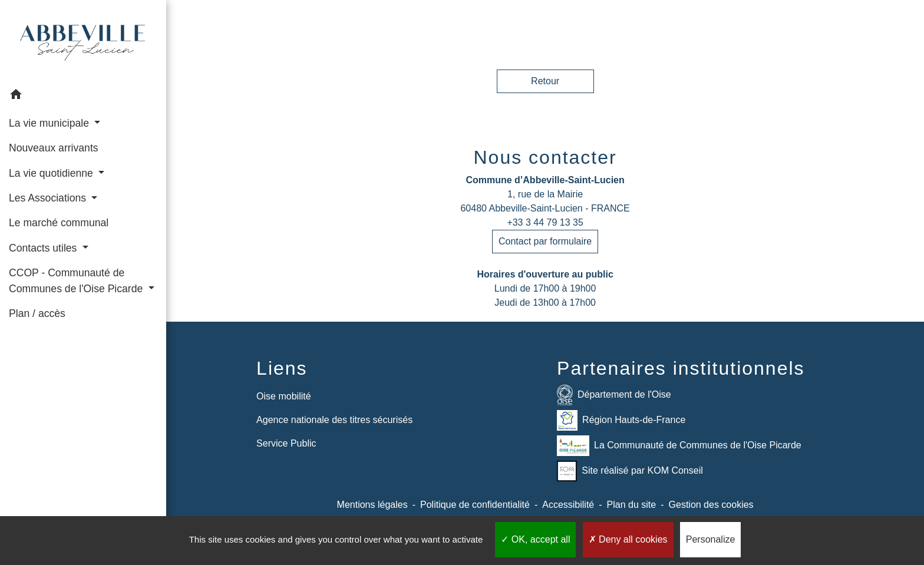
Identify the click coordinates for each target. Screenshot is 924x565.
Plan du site (632, 505)
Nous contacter (545, 157)
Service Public (286, 443)
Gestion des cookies (711, 505)
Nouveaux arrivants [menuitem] (54, 148)
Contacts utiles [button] (44, 248)
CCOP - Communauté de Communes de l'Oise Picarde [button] (77, 280)
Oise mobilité (283, 396)
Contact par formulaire (545, 241)
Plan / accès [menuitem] (37, 313)
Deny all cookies (628, 539)
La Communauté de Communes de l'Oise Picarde (679, 446)
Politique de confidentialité (475, 505)
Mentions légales (372, 505)
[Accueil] (83, 41)
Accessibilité (568, 505)
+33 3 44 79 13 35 (545, 222)
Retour (545, 81)
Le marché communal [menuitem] (59, 223)
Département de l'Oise (614, 395)
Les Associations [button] (49, 198)
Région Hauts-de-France (621, 420)
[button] (83, 96)
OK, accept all (535, 539)
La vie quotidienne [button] (52, 173)
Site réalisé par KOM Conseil (630, 471)
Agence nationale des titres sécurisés (334, 420)
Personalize (711, 539)
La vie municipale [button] (50, 123)
